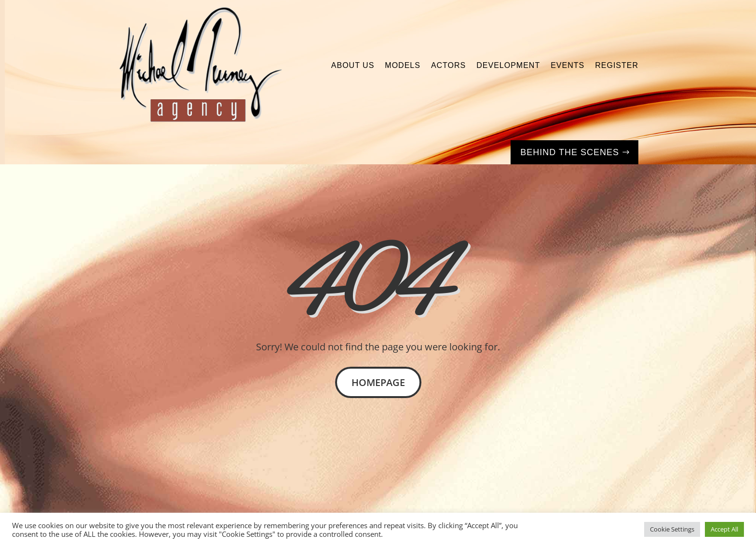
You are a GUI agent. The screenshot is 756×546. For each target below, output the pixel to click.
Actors (448, 65)
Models (403, 65)
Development (508, 65)
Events (567, 65)
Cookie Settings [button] (672, 529)
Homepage (378, 382)
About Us (353, 65)
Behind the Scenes (570, 152)
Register (617, 65)
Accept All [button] (724, 529)
